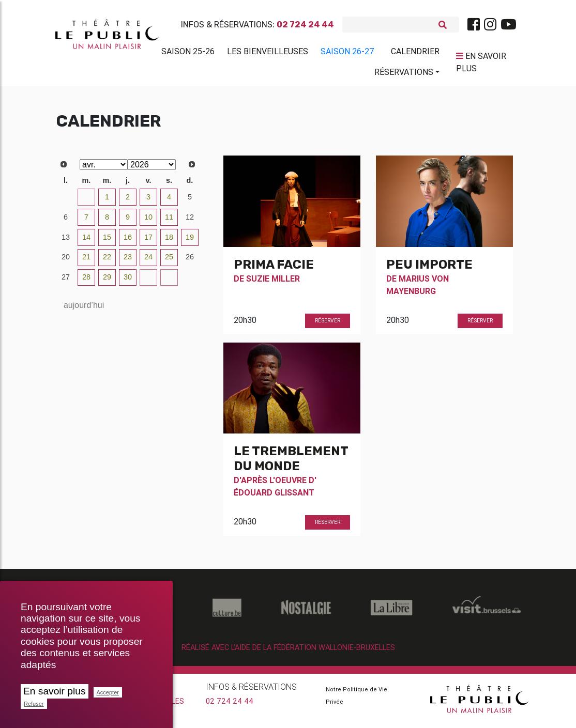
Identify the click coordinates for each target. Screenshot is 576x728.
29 (107, 281)
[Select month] (104, 169)
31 (86, 201)
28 (86, 281)
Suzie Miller (273, 283)
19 (190, 241)
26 (190, 261)
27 (66, 281)
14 (86, 241)
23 (128, 261)
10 (148, 221)
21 (86, 261)
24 (148, 261)
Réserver (328, 325)
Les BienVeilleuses (268, 53)
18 (169, 241)
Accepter (108, 692)
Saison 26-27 (347, 53)
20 (66, 261)
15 (107, 241)
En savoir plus (55, 691)
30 (66, 201)
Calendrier (415, 53)
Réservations (404, 74)
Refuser (34, 704)
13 (66, 241)
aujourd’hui (84, 309)
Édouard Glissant (274, 497)
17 (148, 241)
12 (190, 221)
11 (169, 221)
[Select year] (152, 169)
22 (107, 261)
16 (128, 241)
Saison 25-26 (188, 53)
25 (169, 261)
